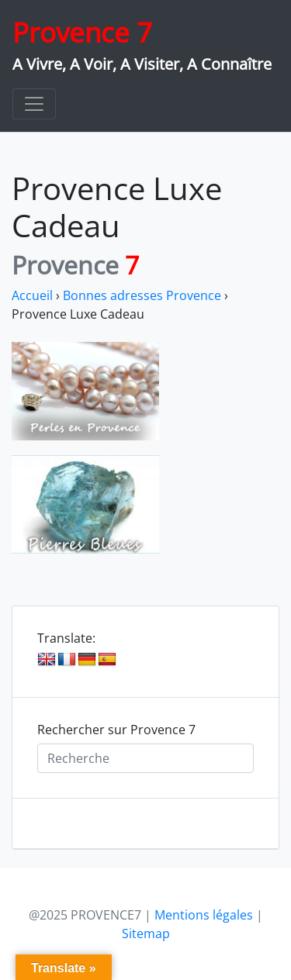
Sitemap (146, 933)
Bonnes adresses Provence (142, 295)
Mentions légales (204, 915)
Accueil (32, 295)
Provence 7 (82, 32)
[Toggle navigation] (34, 104)
